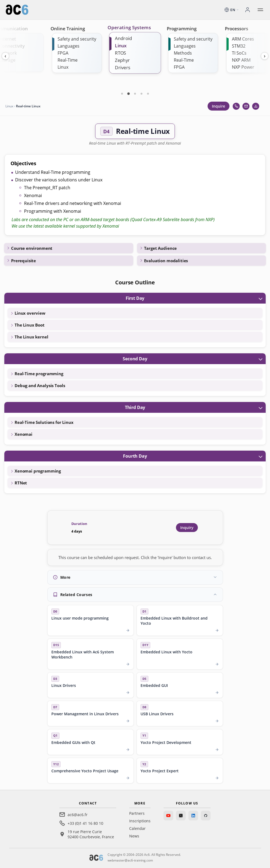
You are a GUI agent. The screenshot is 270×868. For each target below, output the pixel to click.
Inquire (219, 106)
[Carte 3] (135, 94)
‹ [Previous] (5, 56)
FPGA (63, 53)
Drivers (123, 67)
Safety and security (77, 39)
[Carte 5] (148, 94)
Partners (137, 813)
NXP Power (243, 67)
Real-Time (68, 60)
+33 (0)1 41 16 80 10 (85, 823)
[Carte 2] (129, 94)
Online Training (68, 29)
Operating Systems (129, 28)
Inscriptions (140, 821)
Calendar (137, 828)
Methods (183, 53)
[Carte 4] (142, 94)
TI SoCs (239, 53)
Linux (63, 67)
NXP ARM (241, 60)
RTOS (121, 53)
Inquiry (187, 528)
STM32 (239, 46)
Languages (69, 46)
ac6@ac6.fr (78, 815)
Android (123, 38)
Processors (236, 29)
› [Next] (265, 56)
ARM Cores (243, 39)
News (134, 836)
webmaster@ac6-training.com (130, 860)
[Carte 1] (122, 94)
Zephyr (122, 60)
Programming (182, 29)
